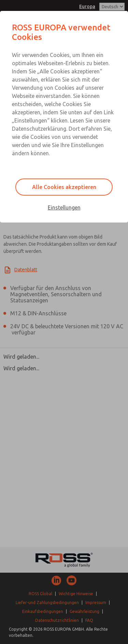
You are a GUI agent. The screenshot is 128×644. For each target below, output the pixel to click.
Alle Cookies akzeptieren (64, 187)
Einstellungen (64, 207)
